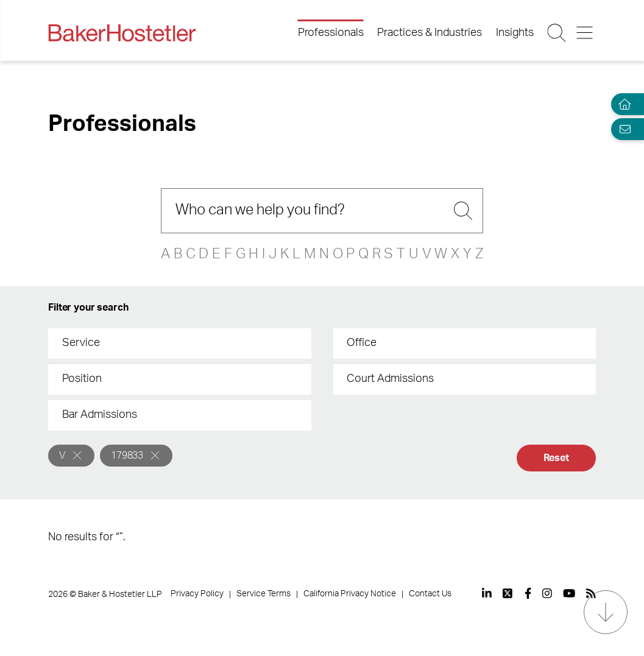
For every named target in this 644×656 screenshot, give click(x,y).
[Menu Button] (586, 33)
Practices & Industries (430, 33)
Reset (556, 458)
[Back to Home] (122, 33)
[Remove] (77, 455)
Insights (515, 33)
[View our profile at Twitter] (508, 593)
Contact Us (430, 594)
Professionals (331, 33)
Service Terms (264, 594)
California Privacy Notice (350, 594)
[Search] (322, 211)
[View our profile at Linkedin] (487, 593)
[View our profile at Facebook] (528, 593)
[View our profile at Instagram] (547, 593)
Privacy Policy (197, 594)
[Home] (622, 104)
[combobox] (179, 344)
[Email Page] (622, 129)
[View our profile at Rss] (591, 593)
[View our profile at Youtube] (569, 593)
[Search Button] (557, 33)
